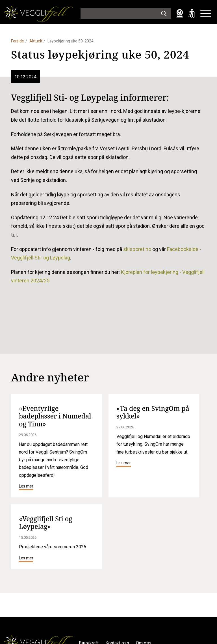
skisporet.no (137, 249)
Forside (18, 41)
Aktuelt (36, 41)
